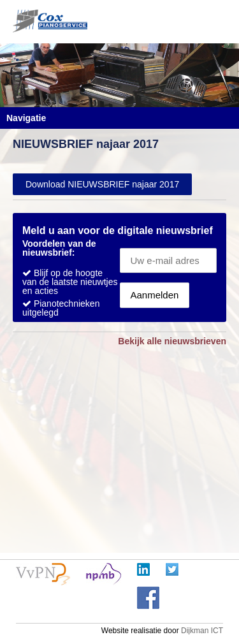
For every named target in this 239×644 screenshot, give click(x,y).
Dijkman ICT (202, 631)
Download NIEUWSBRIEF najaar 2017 (102, 184)
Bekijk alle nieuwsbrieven (172, 341)
